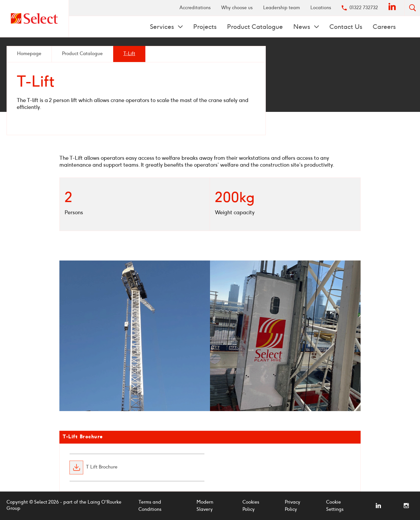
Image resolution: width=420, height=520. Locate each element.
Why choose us (237, 8)
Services (163, 27)
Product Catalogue (255, 27)
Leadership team (282, 8)
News (303, 27)
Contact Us (346, 27)
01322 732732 (364, 8)
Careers (384, 27)
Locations (321, 8)
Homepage (29, 54)
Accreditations (195, 8)
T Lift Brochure (102, 468)
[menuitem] (195, 8)
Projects (205, 27)
